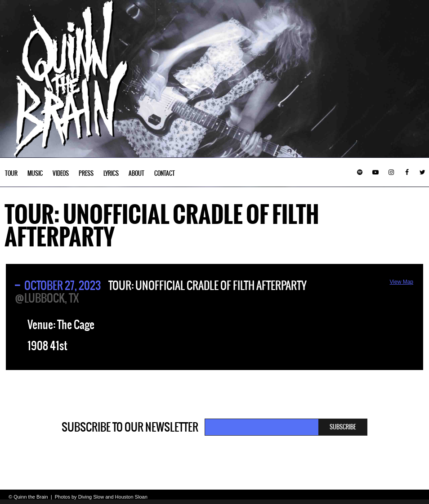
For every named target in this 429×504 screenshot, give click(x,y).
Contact (165, 173)
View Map (402, 282)
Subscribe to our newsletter (130, 427)
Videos (61, 173)
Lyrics (111, 173)
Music (35, 173)
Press (86, 173)
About (136, 173)
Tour (11, 173)
